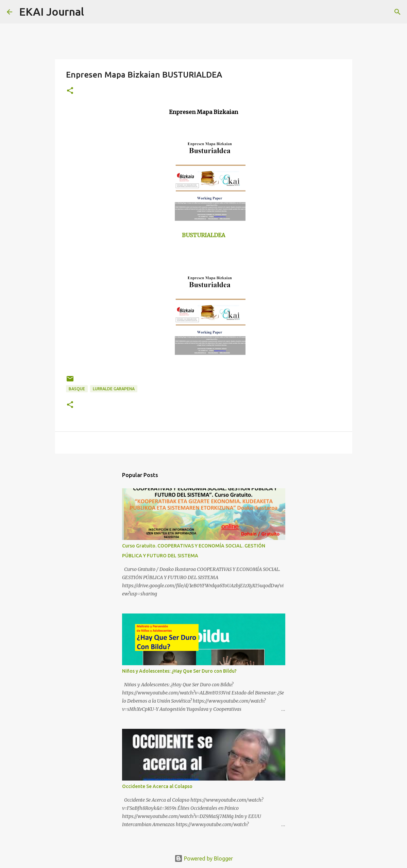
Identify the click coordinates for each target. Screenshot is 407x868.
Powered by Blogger (204, 858)
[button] (70, 91)
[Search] (94, 12)
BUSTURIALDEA (203, 235)
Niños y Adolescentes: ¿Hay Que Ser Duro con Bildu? (179, 671)
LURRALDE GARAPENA (114, 389)
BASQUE (77, 389)
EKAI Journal (52, 12)
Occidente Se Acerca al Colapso (157, 786)
